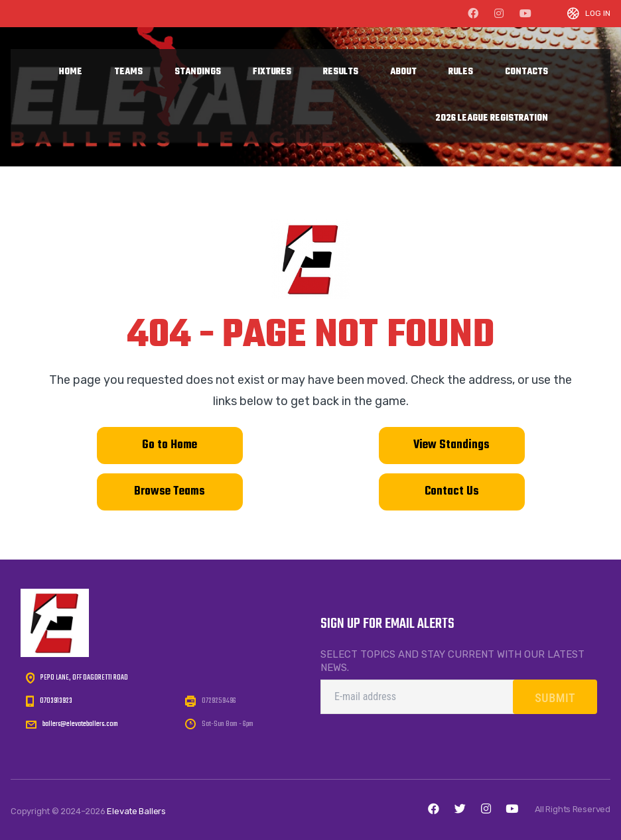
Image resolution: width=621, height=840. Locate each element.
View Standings (451, 445)
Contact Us (452, 492)
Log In (598, 14)
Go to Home (170, 445)
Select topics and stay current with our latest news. (452, 661)
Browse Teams (170, 492)
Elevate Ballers (136, 811)
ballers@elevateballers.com (80, 724)
